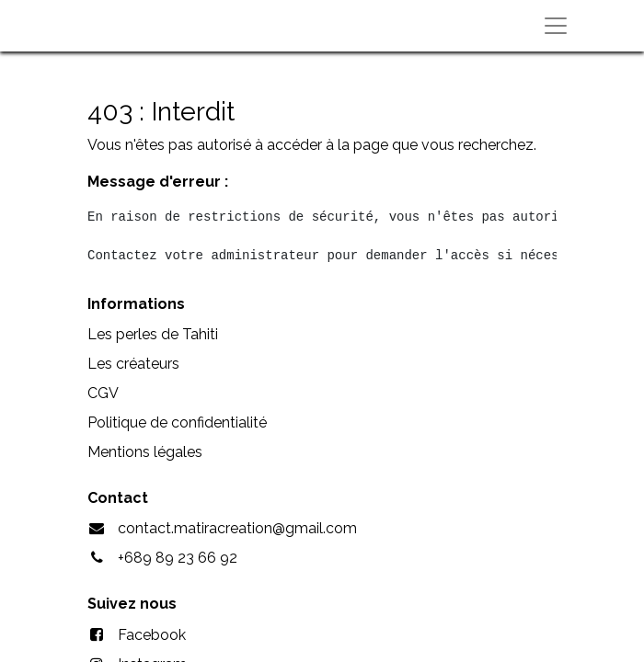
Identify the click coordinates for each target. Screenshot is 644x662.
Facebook (152, 635)
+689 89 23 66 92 (178, 558)
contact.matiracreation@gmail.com (237, 528)
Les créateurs (133, 364)
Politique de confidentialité (177, 422)
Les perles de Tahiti (153, 334)
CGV (103, 393)
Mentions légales (145, 452)
